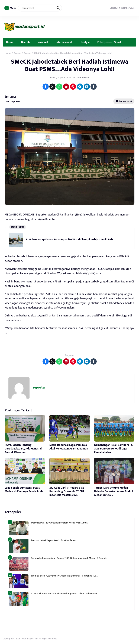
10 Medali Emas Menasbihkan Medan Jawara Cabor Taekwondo (64, 594)
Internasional (64, 42)
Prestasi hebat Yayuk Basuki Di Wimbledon (54, 540)
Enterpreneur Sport (109, 42)
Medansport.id (29, 639)
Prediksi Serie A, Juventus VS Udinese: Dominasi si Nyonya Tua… (65, 576)
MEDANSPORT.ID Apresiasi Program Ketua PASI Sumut (60, 523)
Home (10, 42)
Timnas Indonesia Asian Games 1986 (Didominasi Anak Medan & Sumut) (69, 558)
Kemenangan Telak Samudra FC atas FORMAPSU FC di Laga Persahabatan (113, 449)
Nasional (43, 42)
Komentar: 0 (124, 101)
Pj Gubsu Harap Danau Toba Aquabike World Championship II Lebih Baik (70, 240)
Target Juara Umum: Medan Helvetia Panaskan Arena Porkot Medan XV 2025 (114, 492)
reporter (39, 388)
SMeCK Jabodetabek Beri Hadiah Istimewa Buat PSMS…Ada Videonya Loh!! (70, 65)
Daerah (25, 42)
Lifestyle (85, 42)
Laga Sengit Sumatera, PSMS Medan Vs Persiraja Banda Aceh (24, 490)
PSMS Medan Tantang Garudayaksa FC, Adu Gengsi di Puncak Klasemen (24, 449)
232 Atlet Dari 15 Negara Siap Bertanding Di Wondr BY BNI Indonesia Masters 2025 (67, 492)
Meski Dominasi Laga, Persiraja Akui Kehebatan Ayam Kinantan (69, 447)
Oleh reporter (13, 101)
